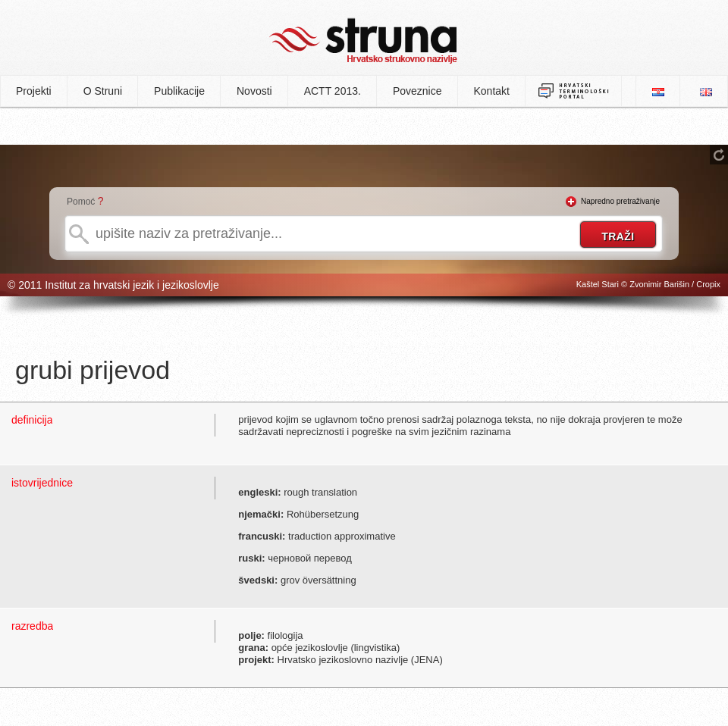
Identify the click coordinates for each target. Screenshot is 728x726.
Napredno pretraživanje (620, 201)
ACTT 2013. (333, 91)
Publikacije (179, 91)
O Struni (103, 91)
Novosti (254, 91)
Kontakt (492, 91)
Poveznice (417, 91)
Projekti (34, 91)
